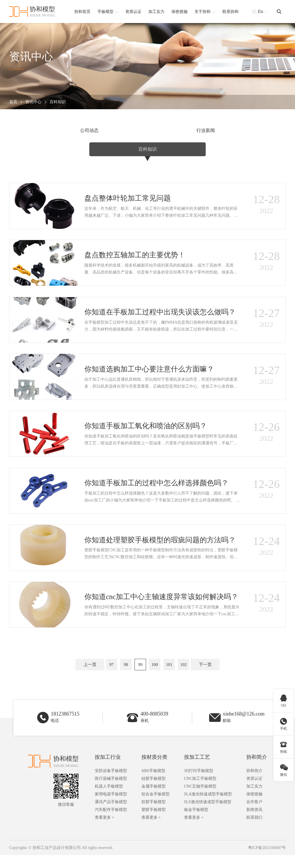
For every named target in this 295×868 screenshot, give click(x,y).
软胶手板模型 (154, 815)
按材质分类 (154, 770)
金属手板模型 (154, 799)
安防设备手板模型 (111, 784)
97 (112, 675)
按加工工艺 (197, 770)
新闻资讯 (254, 823)
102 (184, 675)
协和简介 (257, 770)
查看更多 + (104, 830)
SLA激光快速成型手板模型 (208, 807)
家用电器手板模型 (111, 807)
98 (126, 675)
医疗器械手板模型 (111, 791)
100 (155, 675)
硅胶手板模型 (154, 791)
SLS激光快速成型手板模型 (208, 815)
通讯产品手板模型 (111, 815)
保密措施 (254, 807)
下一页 (205, 675)
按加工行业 (108, 770)
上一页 (90, 675)
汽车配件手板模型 (111, 823)
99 (140, 675)
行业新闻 (147, 131)
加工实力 (254, 799)
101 (169, 675)
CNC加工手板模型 (200, 791)
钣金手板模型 (196, 823)
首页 (13, 102)
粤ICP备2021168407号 (267, 861)
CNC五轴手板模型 (200, 799)
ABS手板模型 (153, 784)
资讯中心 (33, 102)
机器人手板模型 (109, 799)
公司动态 (56, 131)
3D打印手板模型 (199, 784)
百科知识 (58, 102)
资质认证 (254, 791)
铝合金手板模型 (156, 807)
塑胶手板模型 (154, 823)
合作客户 (254, 815)
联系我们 (254, 830)
